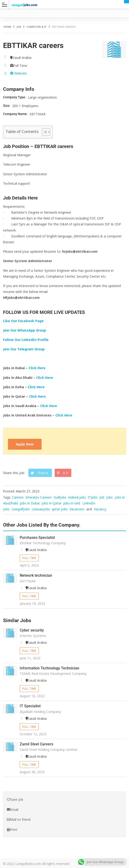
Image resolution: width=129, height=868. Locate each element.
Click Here (38, 368)
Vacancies (77, 509)
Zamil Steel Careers (36, 743)
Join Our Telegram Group (24, 349)
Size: (7, 106)
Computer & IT (37, 27)
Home (7, 27)
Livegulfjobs (21, 509)
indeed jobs (77, 497)
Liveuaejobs (41, 509)
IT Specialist (30, 706)
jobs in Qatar (51, 503)
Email (13, 809)
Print (12, 829)
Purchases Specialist (37, 538)
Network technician (36, 575)
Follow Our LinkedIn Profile (26, 340)
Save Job (15, 798)
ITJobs (93, 497)
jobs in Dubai (30, 503)
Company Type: (15, 97)
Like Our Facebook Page (23, 321)
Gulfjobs (60, 497)
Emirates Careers (39, 497)
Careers (18, 497)
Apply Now (25, 444)
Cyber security (32, 630)
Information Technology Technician (49, 668)
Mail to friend (19, 819)
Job (19, 27)
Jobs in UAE (72, 503)
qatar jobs (60, 509)
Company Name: (16, 114)
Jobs (110, 497)
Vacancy (100, 509)
